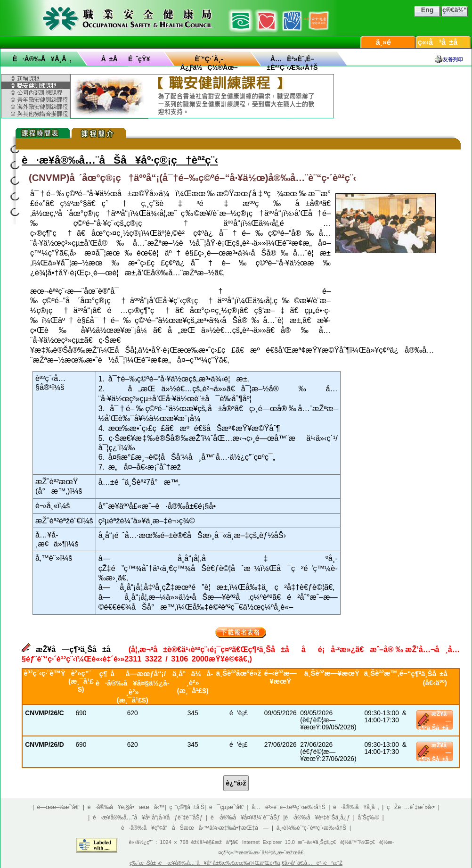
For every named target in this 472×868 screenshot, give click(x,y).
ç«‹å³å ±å (444, 42)
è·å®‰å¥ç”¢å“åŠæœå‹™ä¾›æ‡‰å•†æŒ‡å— (195, 828)
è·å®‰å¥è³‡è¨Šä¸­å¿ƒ (317, 818)
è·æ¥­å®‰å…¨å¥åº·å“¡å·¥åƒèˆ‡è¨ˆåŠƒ (148, 818)
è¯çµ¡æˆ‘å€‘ (227, 807)
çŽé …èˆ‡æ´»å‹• (411, 807)
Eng (427, 10)
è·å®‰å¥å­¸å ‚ (42, 59)
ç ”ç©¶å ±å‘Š (187, 807)
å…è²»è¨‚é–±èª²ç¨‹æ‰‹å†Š (288, 807)
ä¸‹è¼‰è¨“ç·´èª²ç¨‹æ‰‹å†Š (311, 828)
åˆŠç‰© (368, 818)
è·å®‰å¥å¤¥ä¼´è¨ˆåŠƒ (245, 818)
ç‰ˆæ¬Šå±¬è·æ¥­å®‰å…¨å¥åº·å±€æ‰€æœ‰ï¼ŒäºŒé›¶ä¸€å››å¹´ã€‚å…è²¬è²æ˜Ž (236, 863)
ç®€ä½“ (455, 10)
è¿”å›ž (236, 783)
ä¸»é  (388, 42)
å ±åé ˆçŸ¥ (126, 59)
